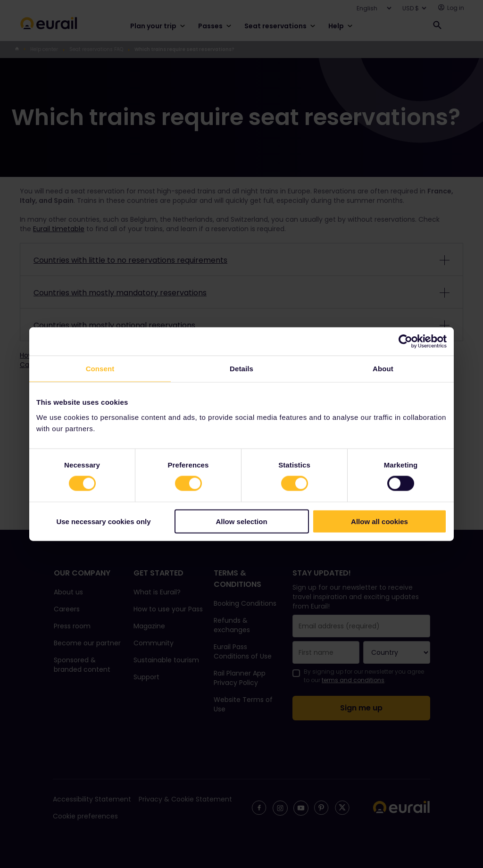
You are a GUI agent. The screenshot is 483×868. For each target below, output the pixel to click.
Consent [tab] (100, 369)
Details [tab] (241, 369)
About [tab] (383, 369)
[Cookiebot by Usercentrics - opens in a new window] (405, 342)
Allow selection (241, 521)
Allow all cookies (379, 521)
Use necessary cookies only (103, 521)
